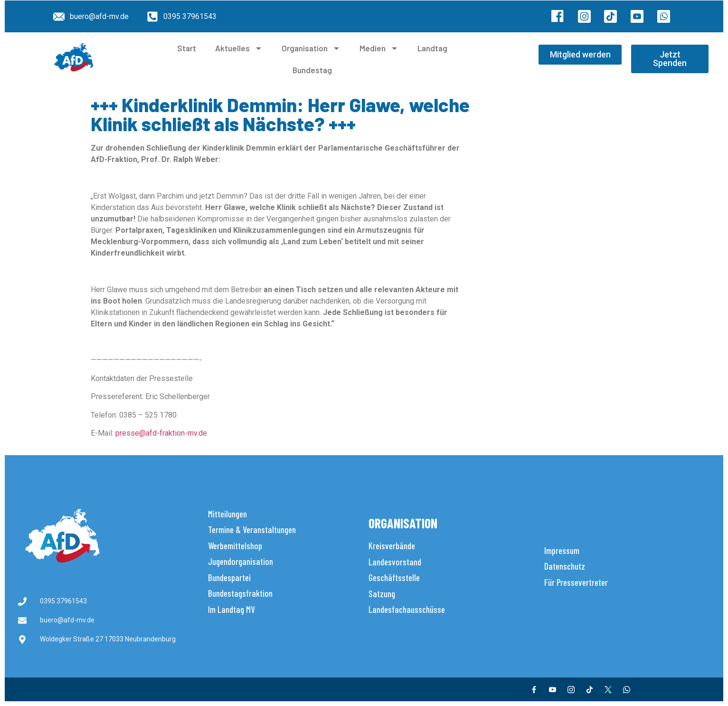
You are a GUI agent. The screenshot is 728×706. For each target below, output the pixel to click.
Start (187, 48)
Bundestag (312, 70)
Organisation (311, 48)
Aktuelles (239, 48)
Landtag (432, 48)
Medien (379, 48)
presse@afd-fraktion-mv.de (161, 433)
